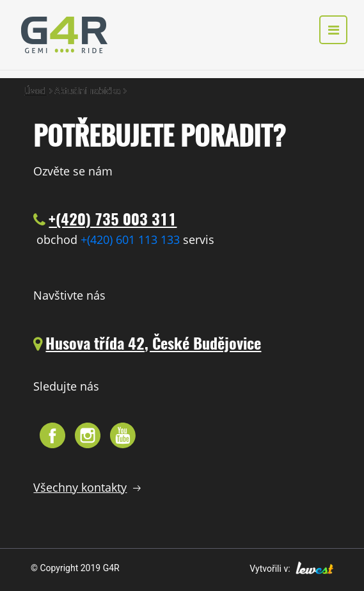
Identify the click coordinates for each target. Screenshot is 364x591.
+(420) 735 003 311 (113, 219)
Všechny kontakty (80, 487)
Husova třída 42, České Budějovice (153, 343)
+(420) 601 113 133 (130, 239)
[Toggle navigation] (333, 30)
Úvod (36, 91)
